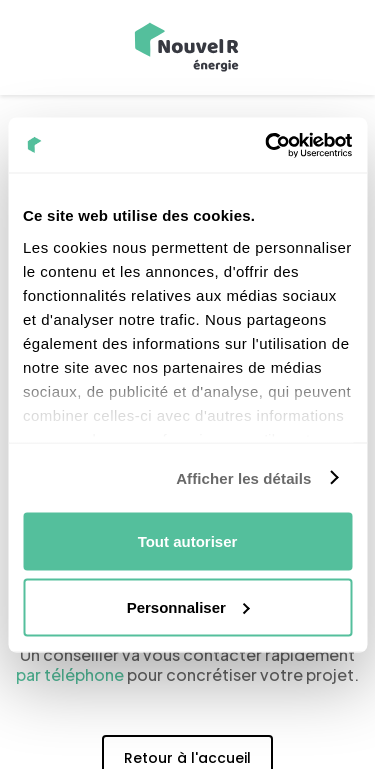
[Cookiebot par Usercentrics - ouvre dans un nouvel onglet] (267, 145)
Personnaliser (188, 606)
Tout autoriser (188, 541)
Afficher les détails (243, 477)
